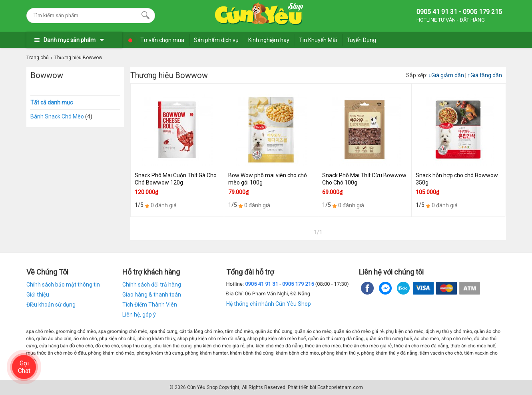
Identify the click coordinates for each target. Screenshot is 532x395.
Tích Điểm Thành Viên (150, 305)
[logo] (259, 14)
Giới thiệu (38, 295)
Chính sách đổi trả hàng (152, 285)
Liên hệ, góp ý (139, 315)
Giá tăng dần (485, 75)
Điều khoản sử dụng (51, 305)
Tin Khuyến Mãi (318, 40)
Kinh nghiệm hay (269, 40)
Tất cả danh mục (52, 102)
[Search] (144, 14)
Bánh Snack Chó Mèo (57, 116)
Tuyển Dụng (361, 40)
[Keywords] (83, 15)
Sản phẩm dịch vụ (216, 40)
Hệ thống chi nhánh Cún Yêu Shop (269, 304)
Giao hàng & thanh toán (152, 295)
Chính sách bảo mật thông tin (63, 285)
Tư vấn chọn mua (162, 40)
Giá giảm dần (447, 75)
